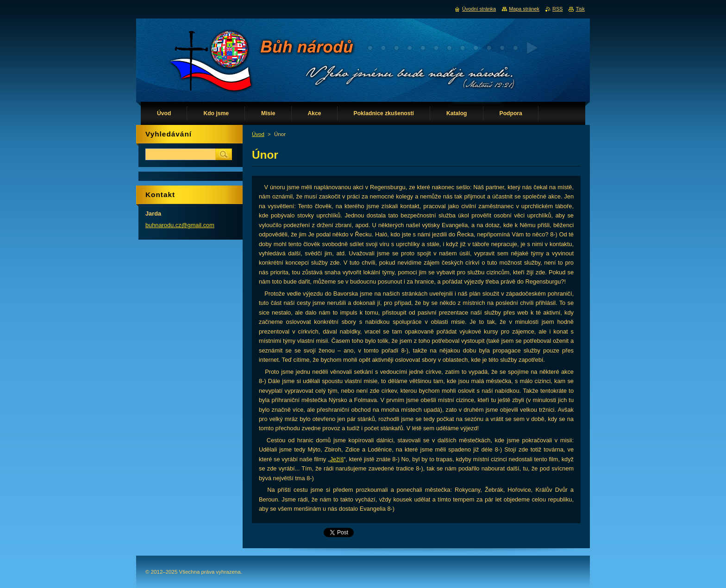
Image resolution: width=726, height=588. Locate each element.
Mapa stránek (524, 9)
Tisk (580, 9)
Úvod (258, 134)
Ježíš (337, 459)
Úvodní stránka (479, 9)
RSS (557, 9)
